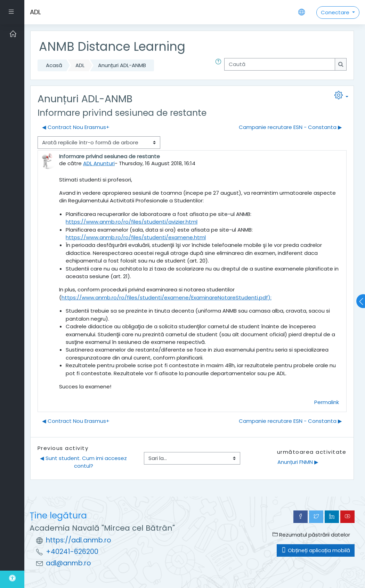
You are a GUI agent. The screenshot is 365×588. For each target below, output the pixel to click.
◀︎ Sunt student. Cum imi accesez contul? (84, 462)
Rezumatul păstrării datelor (311, 535)
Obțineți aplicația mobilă (316, 550)
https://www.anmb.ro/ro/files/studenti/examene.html (136, 237)
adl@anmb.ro (68, 563)
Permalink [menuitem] (327, 402)
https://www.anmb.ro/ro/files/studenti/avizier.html (132, 222)
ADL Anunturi (99, 163)
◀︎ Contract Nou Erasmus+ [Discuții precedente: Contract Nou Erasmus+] (76, 127)
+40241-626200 (72, 552)
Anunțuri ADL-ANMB (122, 65)
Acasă (54, 65)
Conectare (336, 12)
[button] (220, 65)
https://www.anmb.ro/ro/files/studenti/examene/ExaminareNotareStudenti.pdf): (167, 297)
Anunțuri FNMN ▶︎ (298, 462)
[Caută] (280, 64)
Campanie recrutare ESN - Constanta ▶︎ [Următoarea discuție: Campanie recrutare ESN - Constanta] (290, 127)
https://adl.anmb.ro (79, 540)
